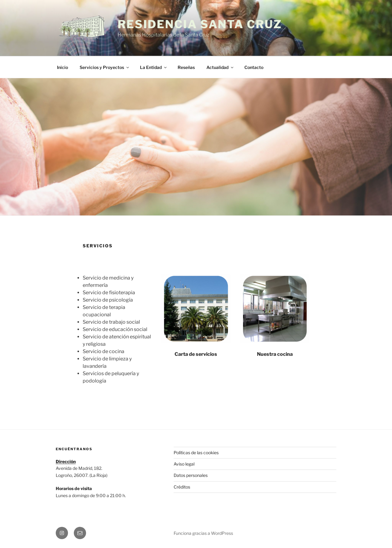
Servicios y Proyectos (105, 67)
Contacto (254, 67)
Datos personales (191, 475)
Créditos (182, 487)
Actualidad (220, 67)
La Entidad (154, 67)
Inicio (62, 67)
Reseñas (186, 67)
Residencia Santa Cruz (200, 24)
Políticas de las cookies (196, 453)
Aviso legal (184, 464)
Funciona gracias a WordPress (203, 533)
